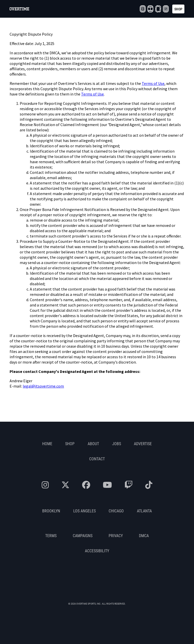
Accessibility (97, 551)
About (93, 444)
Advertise (143, 444)
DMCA (144, 535)
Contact (97, 459)
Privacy (116, 535)
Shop (70, 444)
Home (47, 444)
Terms (51, 535)
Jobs (117, 444)
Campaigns (83, 535)
